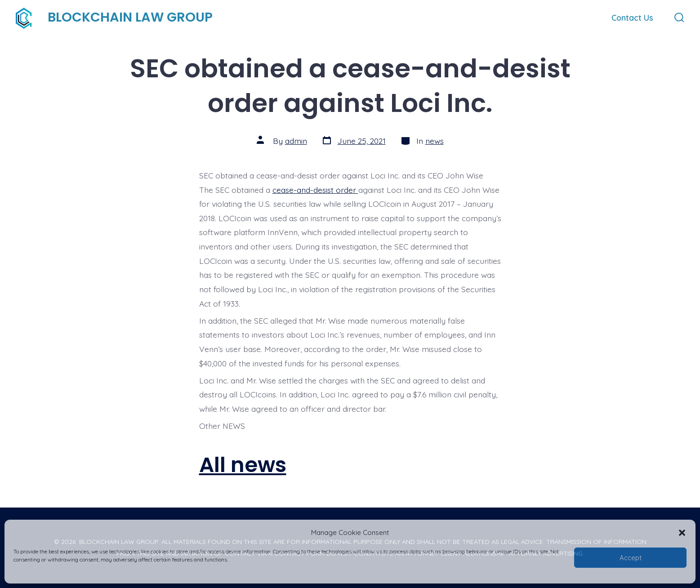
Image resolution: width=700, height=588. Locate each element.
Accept (631, 558)
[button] (682, 533)
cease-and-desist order (315, 190)
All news (243, 465)
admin (296, 141)
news (435, 141)
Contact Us (632, 18)
